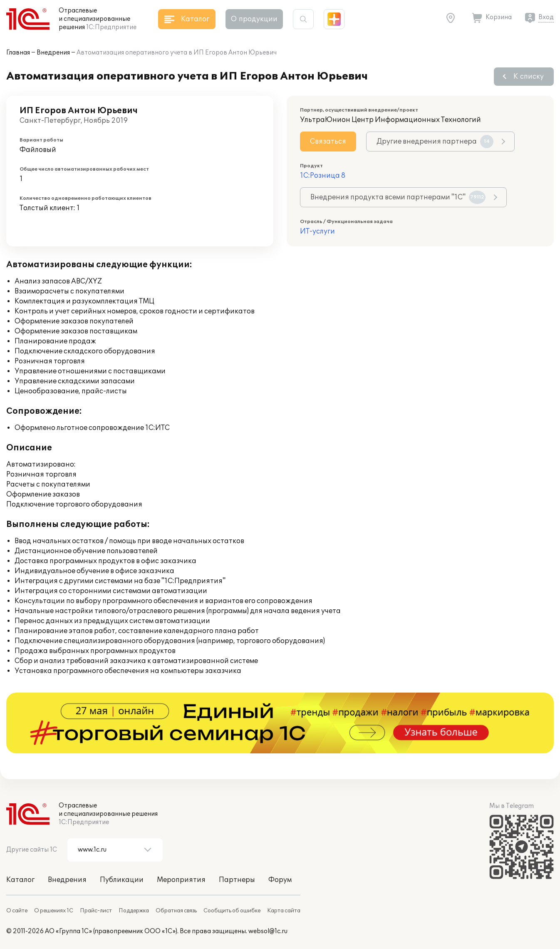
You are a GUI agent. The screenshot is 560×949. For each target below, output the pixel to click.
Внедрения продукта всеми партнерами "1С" (398, 197)
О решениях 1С (54, 911)
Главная (18, 53)
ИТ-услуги (317, 231)
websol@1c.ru (268, 931)
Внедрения (53, 53)
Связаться (328, 142)
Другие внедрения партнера (435, 142)
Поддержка (134, 911)
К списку (529, 77)
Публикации (122, 880)
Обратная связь (176, 911)
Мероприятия (181, 880)
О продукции (254, 19)
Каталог (20, 880)
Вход (546, 17)
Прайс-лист (96, 911)
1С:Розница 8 (323, 176)
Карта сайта (284, 911)
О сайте (17, 911)
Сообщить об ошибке (232, 911)
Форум (280, 880)
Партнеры (237, 880)
